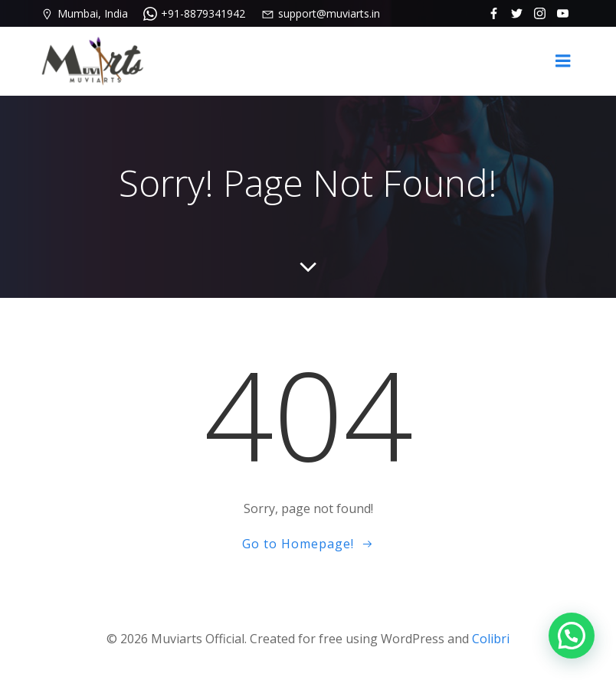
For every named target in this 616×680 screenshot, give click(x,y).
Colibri (491, 639)
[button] (572, 636)
